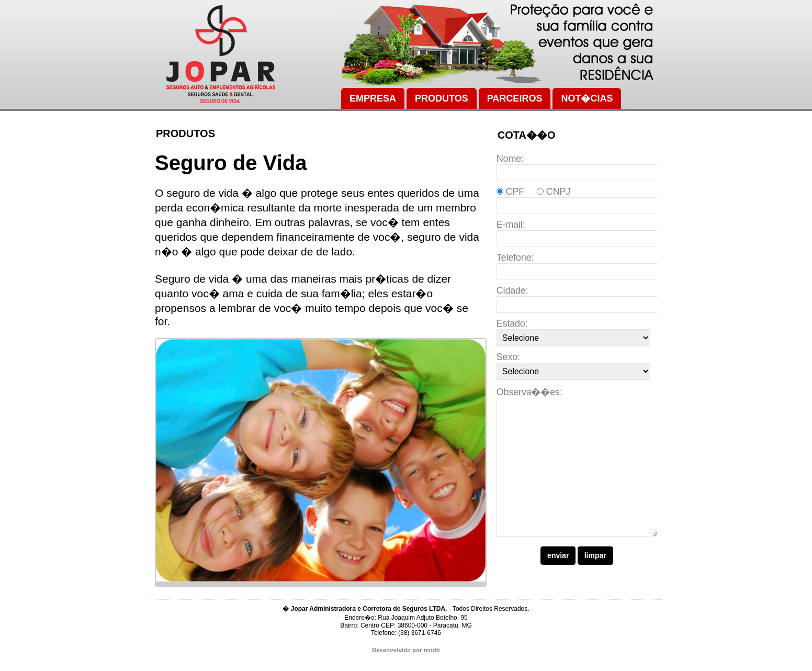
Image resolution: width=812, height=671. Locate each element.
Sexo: (508, 357)
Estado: (512, 323)
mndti (432, 664)
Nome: (510, 159)
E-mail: (511, 225)
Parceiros (515, 98)
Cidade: (512, 290)
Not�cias (587, 98)
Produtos (442, 98)
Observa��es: (529, 392)
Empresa (373, 98)
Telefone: (515, 258)
